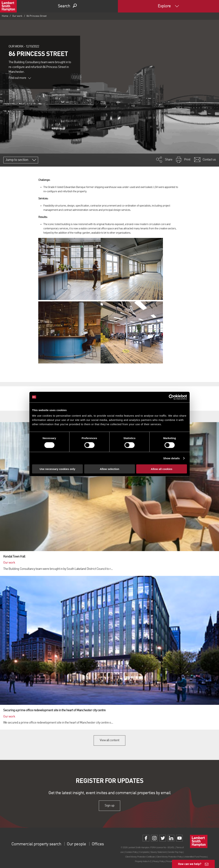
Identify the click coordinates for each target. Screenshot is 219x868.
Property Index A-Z (143, 861)
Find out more (20, 78)
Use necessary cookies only (57, 469)
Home (5, 16)
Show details (172, 458)
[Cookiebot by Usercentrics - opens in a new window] (171, 397)
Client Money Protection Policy (169, 857)
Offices (98, 844)
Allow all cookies (162, 469)
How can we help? (190, 864)
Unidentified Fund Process (195, 857)
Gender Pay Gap (175, 852)
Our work (17, 16)
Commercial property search (36, 844)
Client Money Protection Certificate (140, 857)
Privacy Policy (159, 861)
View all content (110, 740)
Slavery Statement (158, 852)
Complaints (144, 852)
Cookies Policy (131, 852)
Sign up (109, 806)
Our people (76, 844)
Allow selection (109, 469)
